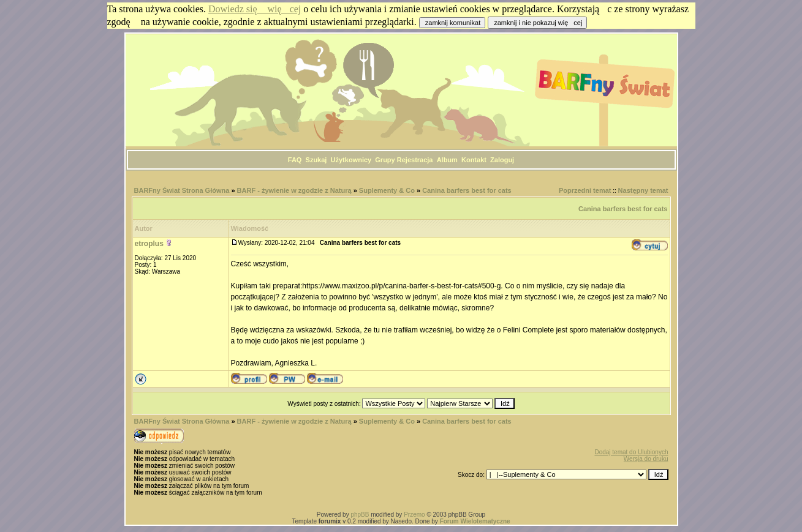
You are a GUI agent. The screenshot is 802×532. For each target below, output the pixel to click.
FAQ (295, 160)
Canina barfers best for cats (467, 190)
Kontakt (474, 160)
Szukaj (316, 160)
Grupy (385, 160)
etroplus (149, 244)
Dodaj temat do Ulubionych (631, 452)
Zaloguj (502, 160)
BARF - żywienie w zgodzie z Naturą (294, 190)
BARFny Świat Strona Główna (182, 190)
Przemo (414, 515)
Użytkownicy (351, 160)
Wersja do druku (646, 459)
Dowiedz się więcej (255, 9)
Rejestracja (415, 160)
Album (447, 160)
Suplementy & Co (387, 190)
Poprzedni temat (585, 190)
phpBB (360, 515)
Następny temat (643, 190)
